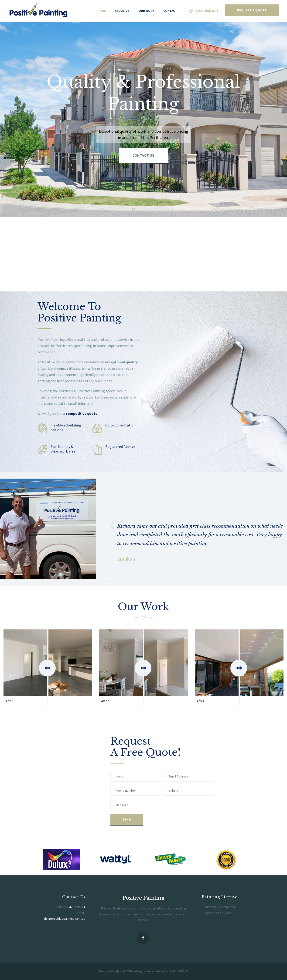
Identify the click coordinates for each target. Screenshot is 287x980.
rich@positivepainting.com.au (65, 919)
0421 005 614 (76, 907)
